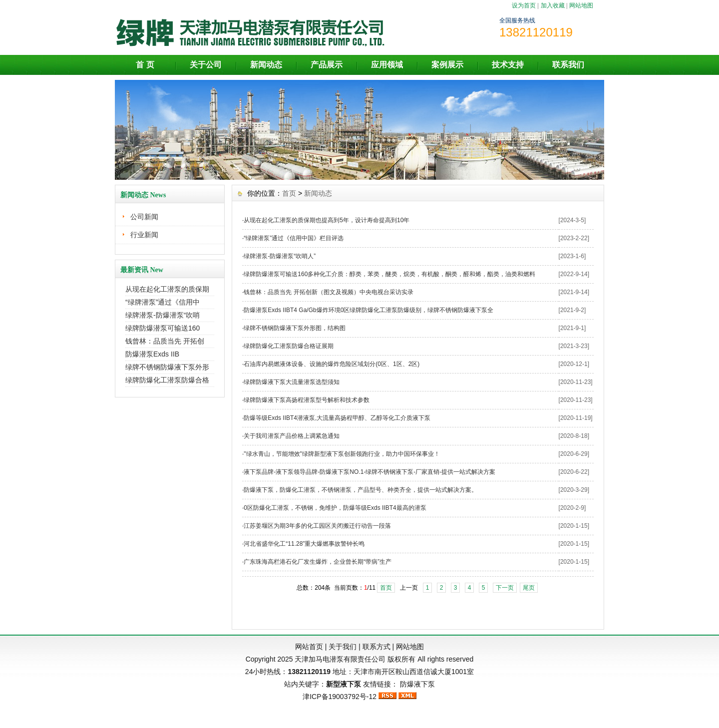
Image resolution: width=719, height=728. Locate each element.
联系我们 (568, 65)
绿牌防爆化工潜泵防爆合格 (167, 380)
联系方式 (376, 647)
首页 (289, 193)
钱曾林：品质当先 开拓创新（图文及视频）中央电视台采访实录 (328, 292)
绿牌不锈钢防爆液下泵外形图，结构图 (295, 328)
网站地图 (581, 5)
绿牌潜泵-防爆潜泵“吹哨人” (280, 256)
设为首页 (524, 5)
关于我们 (343, 647)
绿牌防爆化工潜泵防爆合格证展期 (289, 346)
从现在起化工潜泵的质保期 (167, 289)
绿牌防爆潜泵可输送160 (163, 328)
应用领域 (387, 65)
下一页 (505, 588)
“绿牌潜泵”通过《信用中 (163, 302)
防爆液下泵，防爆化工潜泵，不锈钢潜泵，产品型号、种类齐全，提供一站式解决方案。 (360, 490)
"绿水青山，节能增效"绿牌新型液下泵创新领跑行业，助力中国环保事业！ (342, 454)
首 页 (145, 65)
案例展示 (447, 65)
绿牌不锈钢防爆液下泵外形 (167, 367)
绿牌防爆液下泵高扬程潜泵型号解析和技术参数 (307, 400)
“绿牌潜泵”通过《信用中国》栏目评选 (294, 238)
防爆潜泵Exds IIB (152, 354)
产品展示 (327, 65)
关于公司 (206, 65)
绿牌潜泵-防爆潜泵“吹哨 (163, 315)
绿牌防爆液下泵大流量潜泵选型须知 (292, 382)
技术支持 (508, 65)
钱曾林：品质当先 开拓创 (165, 341)
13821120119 (309, 672)
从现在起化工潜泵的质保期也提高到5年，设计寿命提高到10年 (327, 220)
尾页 (529, 588)
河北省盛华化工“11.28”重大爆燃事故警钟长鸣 (304, 544)
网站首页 (309, 647)
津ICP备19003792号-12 (340, 697)
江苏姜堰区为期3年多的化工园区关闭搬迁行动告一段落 (317, 526)
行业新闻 (144, 235)
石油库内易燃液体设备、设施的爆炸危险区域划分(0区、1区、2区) (332, 364)
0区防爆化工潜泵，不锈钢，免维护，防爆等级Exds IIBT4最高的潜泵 (335, 508)
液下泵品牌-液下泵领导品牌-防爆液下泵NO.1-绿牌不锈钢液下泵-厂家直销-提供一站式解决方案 (369, 472)
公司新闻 (144, 217)
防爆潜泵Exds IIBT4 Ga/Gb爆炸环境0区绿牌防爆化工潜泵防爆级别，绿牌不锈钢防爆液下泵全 (368, 310)
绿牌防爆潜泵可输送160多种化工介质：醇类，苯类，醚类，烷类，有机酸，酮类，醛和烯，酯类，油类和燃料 (389, 274)
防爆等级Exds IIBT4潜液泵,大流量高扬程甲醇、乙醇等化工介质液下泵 (337, 418)
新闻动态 (266, 65)
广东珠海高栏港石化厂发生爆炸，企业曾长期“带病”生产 (318, 562)
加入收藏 (553, 5)
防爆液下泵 (417, 684)
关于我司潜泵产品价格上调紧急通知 (292, 436)
